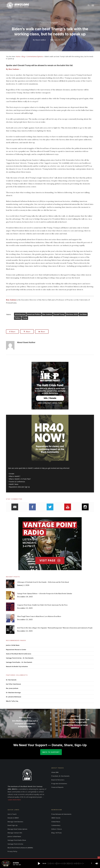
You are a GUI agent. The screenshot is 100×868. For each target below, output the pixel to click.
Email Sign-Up (12, 825)
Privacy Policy (12, 851)
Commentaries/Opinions (50, 23)
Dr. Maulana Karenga (13, 692)
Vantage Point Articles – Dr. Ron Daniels (20, 658)
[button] (93, 5)
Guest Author (41, 40)
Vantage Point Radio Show (17, 840)
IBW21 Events (56, 818)
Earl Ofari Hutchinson (13, 684)
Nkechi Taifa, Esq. (12, 701)
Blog (23, 56)
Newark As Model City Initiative (17, 666)
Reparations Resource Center (16, 650)
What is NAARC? (15, 476)
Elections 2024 (72, 314)
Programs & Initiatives (59, 784)
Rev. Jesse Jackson (12, 688)
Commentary (56, 825)
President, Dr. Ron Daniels (60, 776)
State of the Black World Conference (19, 654)
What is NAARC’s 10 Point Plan (20, 479)
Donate (12, 474)
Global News (56, 822)
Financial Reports (57, 787)
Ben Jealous (47, 314)
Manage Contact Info (15, 833)
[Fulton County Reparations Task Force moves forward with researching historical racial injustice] (75, 723)
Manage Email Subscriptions (17, 829)
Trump (25, 318)
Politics (18, 318)
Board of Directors (58, 780)
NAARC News (14, 484)
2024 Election (20, 314)
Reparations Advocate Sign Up (19, 487)
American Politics (34, 314)
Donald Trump (59, 314)
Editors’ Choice (57, 829)
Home (18, 56)
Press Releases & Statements (61, 814)
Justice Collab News (13, 645)
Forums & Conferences (17, 482)
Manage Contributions (15, 822)
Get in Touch (12, 814)
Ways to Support (51, 752)
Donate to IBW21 (13, 818)
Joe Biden (83, 314)
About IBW (55, 772)
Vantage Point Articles (15, 844)
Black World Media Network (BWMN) (20, 848)
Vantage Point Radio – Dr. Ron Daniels (19, 662)
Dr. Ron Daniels (11, 680)
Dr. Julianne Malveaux (14, 697)
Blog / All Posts (56, 833)
